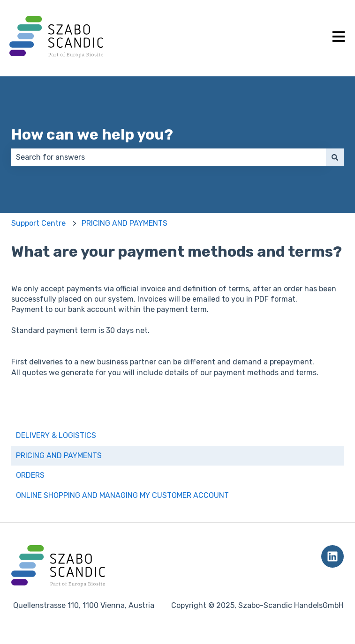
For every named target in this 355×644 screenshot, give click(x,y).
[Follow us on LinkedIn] (332, 556)
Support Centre (38, 223)
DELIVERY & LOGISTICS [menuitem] (56, 435)
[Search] (335, 157)
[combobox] (169, 157)
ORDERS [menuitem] (30, 475)
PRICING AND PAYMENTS (125, 223)
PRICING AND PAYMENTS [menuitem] (59, 455)
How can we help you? (92, 134)
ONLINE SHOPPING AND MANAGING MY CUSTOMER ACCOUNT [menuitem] (122, 495)
